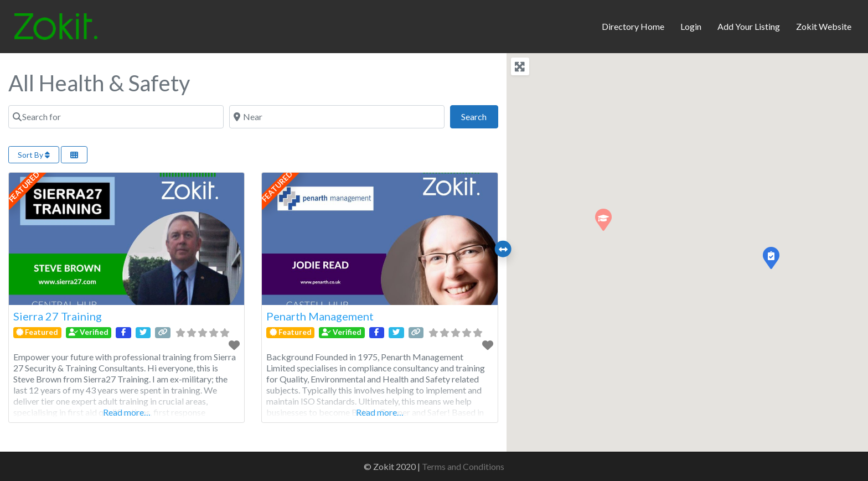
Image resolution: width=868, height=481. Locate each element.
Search (479, 115)
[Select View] (74, 155)
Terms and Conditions (463, 466)
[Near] (337, 117)
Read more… (127, 412)
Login (691, 26)
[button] (771, 257)
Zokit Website (824, 26)
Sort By (34, 155)
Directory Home (633, 26)
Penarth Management (320, 316)
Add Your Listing (749, 26)
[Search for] (116, 117)
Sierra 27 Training (58, 316)
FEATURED (24, 187)
